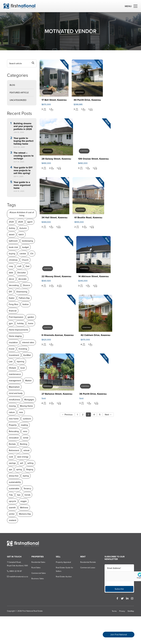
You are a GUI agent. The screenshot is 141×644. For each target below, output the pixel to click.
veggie (23, 501)
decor (11, 279)
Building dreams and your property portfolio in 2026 (23, 126)
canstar (23, 254)
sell (22, 463)
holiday (20, 323)
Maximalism (14, 387)
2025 (21, 222)
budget (25, 247)
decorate (22, 279)
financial (13, 311)
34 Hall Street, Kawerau (54, 217)
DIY (10, 292)
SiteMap (131, 611)
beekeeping (27, 241)
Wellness (24, 508)
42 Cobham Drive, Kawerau (95, 335)
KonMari (27, 355)
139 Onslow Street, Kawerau (93, 159)
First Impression (16, 317)
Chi (32, 254)
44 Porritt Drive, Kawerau (87, 100)
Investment (14, 355)
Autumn (23, 228)
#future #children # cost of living (22, 214)
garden (31, 317)
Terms (114, 611)
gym (11, 323)
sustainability (15, 482)
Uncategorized (18, 100)
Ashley (12, 228)
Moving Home (26, 406)
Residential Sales (38, 562)
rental (26, 438)
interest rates (28, 342)
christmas (13, 260)
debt (11, 273)
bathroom (13, 241)
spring (19, 469)
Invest (12, 349)
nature (12, 412)
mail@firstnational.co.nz (18, 577)
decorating (14, 285)
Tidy (11, 495)
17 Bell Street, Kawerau (54, 100)
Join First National (119, 635)
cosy (11, 266)
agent (30, 222)
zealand (12, 520)
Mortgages (29, 400)
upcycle (12, 501)
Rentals (12, 444)
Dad (27, 266)
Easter (12, 298)
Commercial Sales (39, 573)
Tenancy (27, 488)
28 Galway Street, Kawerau (56, 159)
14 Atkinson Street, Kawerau (93, 276)
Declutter (22, 273)
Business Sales (38, 579)
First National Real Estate (32, 611)
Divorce (27, 285)
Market (28, 381)
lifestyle (12, 368)
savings (12, 463)
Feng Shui (14, 304)
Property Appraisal (63, 562)
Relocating (14, 431)
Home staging (15, 336)
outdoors (27, 419)
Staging (30, 469)
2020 (11, 222)
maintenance (15, 374)
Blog (12, 85)
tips (19, 495)
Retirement (14, 450)
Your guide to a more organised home (22, 185)
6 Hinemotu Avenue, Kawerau (58, 335)
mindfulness (14, 400)
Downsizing (22, 292)
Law (11, 361)
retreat (26, 450)
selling (30, 463)
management (15, 381)
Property (13, 425)
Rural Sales (36, 568)
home (31, 323)
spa (10, 469)
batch (21, 234)
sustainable (14, 488)
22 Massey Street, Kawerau (56, 276)
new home (14, 419)
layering (20, 361)
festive (26, 304)
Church (25, 260)
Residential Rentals (88, 562)
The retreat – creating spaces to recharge (24, 156)
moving (12, 406)
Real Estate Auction (64, 577)
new (21, 412)
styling (26, 476)
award (12, 234)
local (23, 368)
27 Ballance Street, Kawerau (57, 394)
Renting (24, 444)
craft (19, 266)
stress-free (14, 476)
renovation (14, 438)
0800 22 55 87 (14, 571)
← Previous (67, 415)
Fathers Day (24, 298)
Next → (108, 415)
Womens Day (25, 514)
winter (12, 514)
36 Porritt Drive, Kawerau (93, 394)
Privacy (122, 611)
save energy (23, 457)
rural (11, 457)
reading (24, 425)
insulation (13, 342)
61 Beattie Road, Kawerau (88, 217)
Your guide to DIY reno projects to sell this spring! (23, 170)
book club (13, 247)
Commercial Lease (88, 568)
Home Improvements (18, 330)
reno (25, 431)
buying (12, 254)
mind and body (16, 393)
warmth (12, 508)
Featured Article (19, 93)
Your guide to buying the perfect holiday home (23, 141)
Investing (23, 349)
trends (27, 495)
